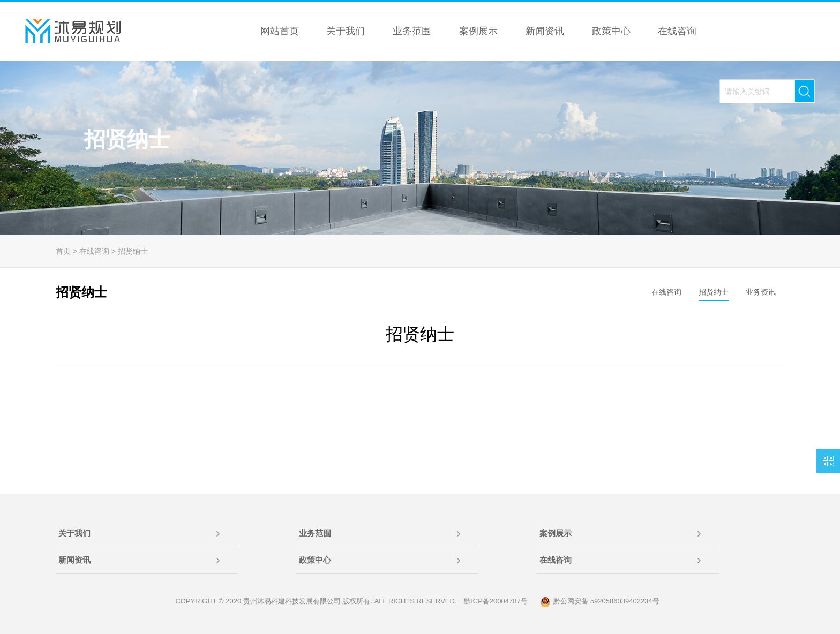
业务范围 (315, 533)
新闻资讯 (74, 560)
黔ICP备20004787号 (496, 601)
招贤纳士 (133, 251)
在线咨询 (94, 251)
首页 (63, 251)
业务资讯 (761, 292)
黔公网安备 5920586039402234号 (599, 602)
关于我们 (74, 533)
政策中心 (315, 560)
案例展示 (556, 533)
